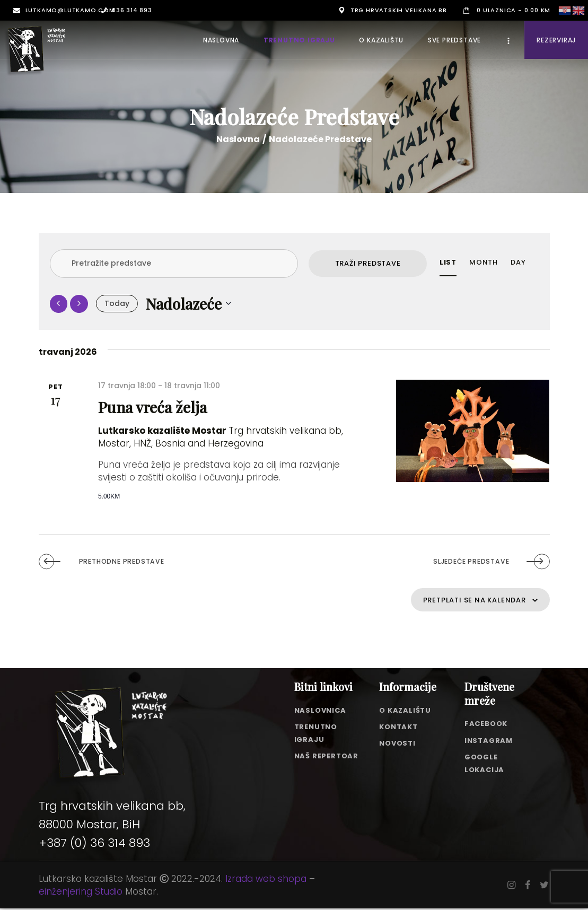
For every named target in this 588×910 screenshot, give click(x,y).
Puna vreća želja (144, 405)
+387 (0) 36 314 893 (94, 845)
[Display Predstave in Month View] (484, 262)
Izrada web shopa (266, 880)
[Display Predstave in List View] (448, 262)
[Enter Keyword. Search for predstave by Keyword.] (174, 264)
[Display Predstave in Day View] (518, 262)
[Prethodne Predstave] (59, 304)
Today (117, 303)
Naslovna (238, 139)
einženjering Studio (81, 893)
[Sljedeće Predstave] (79, 304)
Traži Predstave (368, 263)
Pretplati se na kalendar (460, 600)
